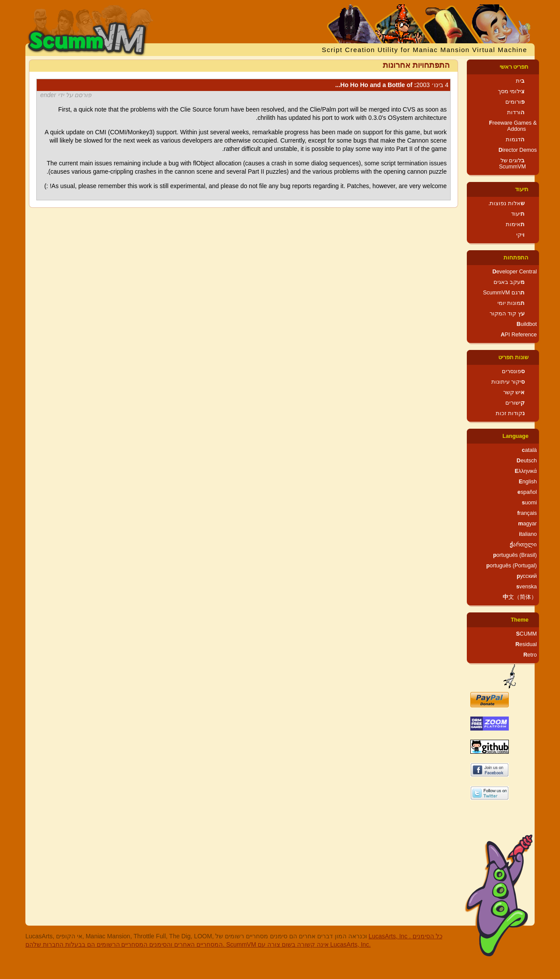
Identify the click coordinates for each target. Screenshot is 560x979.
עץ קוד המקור (507, 314)
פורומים (515, 102)
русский (527, 576)
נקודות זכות (510, 413)
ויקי (520, 235)
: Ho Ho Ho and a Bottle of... (392, 85)
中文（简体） (520, 597)
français (527, 513)
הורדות (516, 112)
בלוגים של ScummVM (512, 164)
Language (516, 436)
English (528, 482)
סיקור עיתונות (508, 382)
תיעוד (522, 189)
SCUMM (526, 634)
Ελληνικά (526, 471)
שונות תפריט (514, 357)
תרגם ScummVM (504, 293)
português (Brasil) (515, 555)
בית (520, 81)
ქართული (523, 545)
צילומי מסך (511, 91)
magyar (527, 524)
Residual (526, 644)
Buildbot (527, 324)
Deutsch (527, 461)
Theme (520, 620)
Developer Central (514, 272)
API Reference (519, 335)
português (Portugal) (511, 566)
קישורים (515, 403)
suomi (529, 503)
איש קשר (514, 392)
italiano (528, 534)
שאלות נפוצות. (506, 203)
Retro (530, 655)
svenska (527, 587)
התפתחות (516, 258)
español (527, 492)
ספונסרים (513, 371)
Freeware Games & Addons (513, 126)
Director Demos (518, 150)
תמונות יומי (511, 303)
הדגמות (515, 140)
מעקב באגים (509, 282)
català (529, 450)
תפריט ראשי (514, 67)
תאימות (515, 224)
